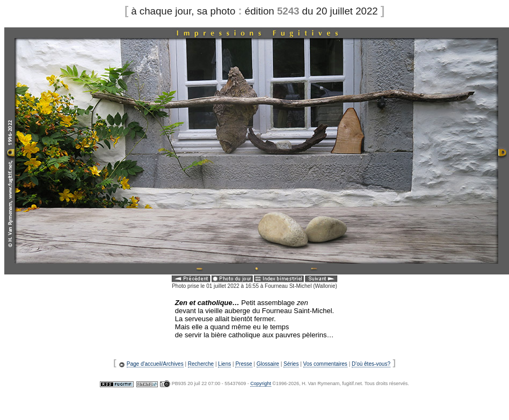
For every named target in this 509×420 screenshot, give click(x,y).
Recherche (201, 364)
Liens (224, 364)
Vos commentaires (325, 364)
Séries (291, 364)
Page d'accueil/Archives (155, 364)
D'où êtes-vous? (371, 364)
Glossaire (268, 364)
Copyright (261, 383)
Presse (243, 364)
